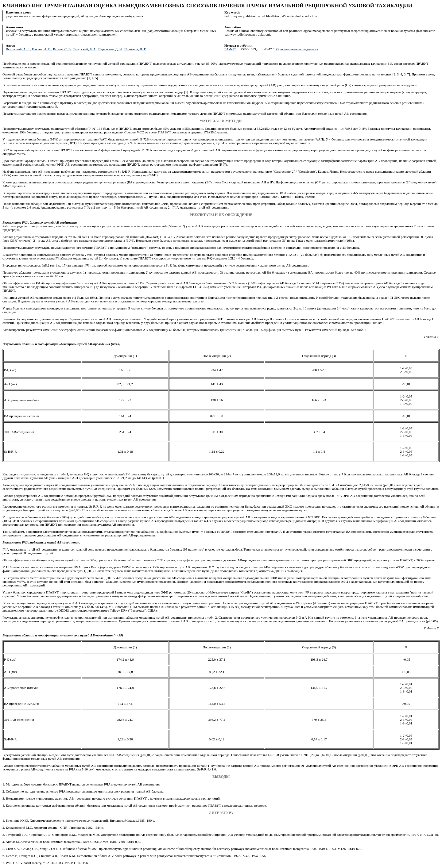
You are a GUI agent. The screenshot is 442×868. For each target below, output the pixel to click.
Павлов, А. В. (42, 49)
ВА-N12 (230, 49)
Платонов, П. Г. (135, 49)
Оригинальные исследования (297, 49)
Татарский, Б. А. (85, 49)
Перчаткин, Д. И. (110, 49)
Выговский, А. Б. (18, 49)
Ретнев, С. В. (62, 49)
